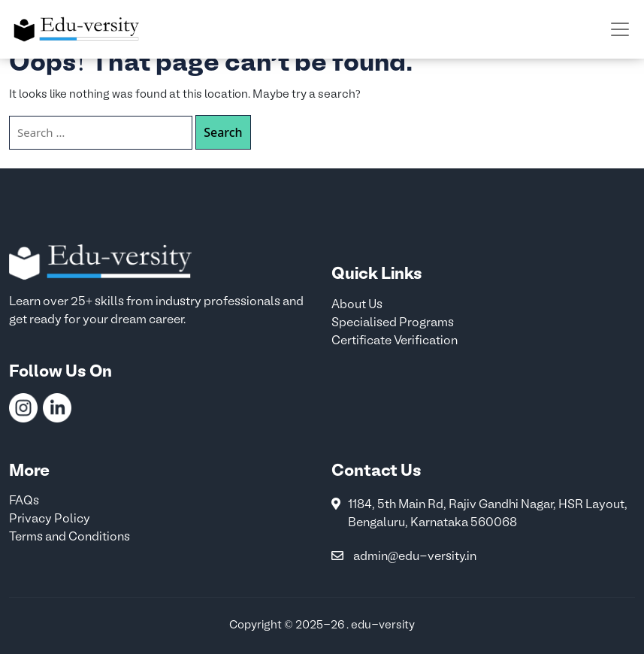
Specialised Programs (393, 323)
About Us (357, 305)
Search (223, 132)
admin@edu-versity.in (415, 557)
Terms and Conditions (70, 537)
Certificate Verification (395, 341)
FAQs (24, 501)
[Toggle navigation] (620, 29)
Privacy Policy (50, 519)
